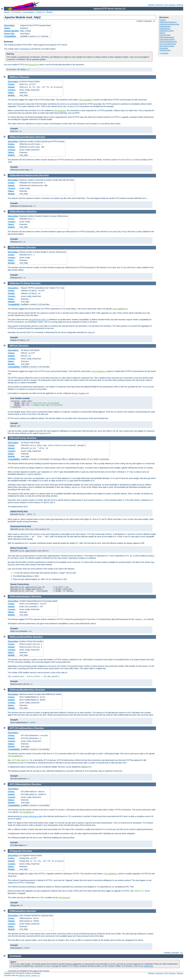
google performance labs (32, 816)
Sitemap (180, 5)
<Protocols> (60, 111)
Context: (12, 90)
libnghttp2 (25, 49)
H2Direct (163, 20)
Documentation (29, 12)
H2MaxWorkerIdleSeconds (169, 24)
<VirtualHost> (86, 100)
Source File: (10, 34)
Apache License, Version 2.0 (29, 975)
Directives (159, 5)
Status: (7, 28)
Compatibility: (10, 36)
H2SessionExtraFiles (167, 39)
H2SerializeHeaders (167, 37)
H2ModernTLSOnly (166, 31)
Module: (12, 95)
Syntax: (11, 84)
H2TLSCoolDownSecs (168, 44)
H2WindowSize (165, 50)
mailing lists (148, 966)
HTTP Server (16, 12)
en (154, 21)
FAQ (166, 5)
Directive (24, 77)
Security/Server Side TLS (39, 320)
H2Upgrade (164, 48)
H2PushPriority (165, 35)
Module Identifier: (12, 31)
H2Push (162, 33)
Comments (164, 53)
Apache (7, 12)
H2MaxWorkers (165, 26)
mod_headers (80, 393)
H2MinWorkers (165, 29)
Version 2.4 (40, 12)
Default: (12, 87)
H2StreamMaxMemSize (168, 42)
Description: (10, 25)
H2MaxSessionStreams (168, 22)
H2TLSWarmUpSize (167, 46)
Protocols (32, 65)
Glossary (172, 5)
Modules (151, 5)
